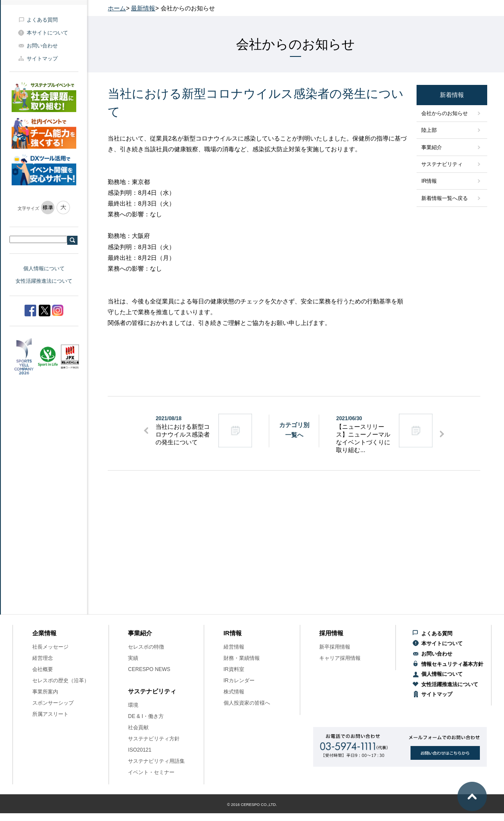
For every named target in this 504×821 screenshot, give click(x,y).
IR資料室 (234, 669)
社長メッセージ (50, 647)
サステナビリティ (442, 164)
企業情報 (44, 633)
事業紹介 (432, 147)
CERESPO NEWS (149, 669)
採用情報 (331, 633)
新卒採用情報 (335, 647)
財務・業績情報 (242, 658)
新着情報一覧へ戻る (445, 198)
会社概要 (43, 669)
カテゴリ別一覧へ (294, 430)
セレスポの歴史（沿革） (61, 681)
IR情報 (429, 181)
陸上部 (429, 130)
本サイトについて (47, 33)
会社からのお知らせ (445, 113)
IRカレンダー (239, 681)
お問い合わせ (42, 46)
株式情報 (234, 692)
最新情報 (143, 8)
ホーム (117, 8)
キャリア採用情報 (340, 658)
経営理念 (43, 658)
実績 (133, 658)
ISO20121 (140, 750)
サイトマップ (42, 59)
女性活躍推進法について (44, 281)
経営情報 (234, 647)
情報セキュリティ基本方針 (452, 664)
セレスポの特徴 (146, 647)
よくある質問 (42, 20)
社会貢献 (138, 727)
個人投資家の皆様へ (247, 703)
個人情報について (44, 268)
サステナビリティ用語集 (156, 761)
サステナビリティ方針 (154, 739)
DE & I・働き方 (146, 716)
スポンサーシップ (53, 703)
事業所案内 (45, 692)
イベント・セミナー (151, 772)
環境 (133, 705)
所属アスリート (50, 714)
